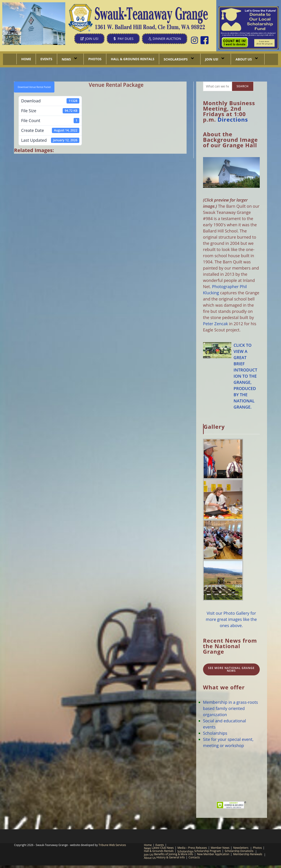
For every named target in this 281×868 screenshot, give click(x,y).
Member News (220, 848)
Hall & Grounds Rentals (133, 59)
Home (26, 59)
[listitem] (235, 42)
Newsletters (241, 848)
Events (46, 59)
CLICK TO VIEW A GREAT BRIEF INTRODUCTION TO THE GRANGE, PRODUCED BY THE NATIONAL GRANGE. (246, 376)
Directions (233, 119)
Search (243, 86)
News (70, 59)
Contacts (194, 857)
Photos (95, 59)
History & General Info (171, 857)
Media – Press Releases (192, 848)
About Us (248, 59)
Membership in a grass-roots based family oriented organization (230, 708)
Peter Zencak (215, 324)
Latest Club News (163, 848)
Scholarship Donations (239, 851)
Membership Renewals (248, 854)
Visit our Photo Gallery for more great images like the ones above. (231, 619)
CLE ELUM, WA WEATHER (231, 775)
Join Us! (216, 59)
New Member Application (213, 854)
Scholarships (180, 59)
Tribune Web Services (112, 845)
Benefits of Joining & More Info (174, 854)
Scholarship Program (207, 851)
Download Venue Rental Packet (34, 87)
